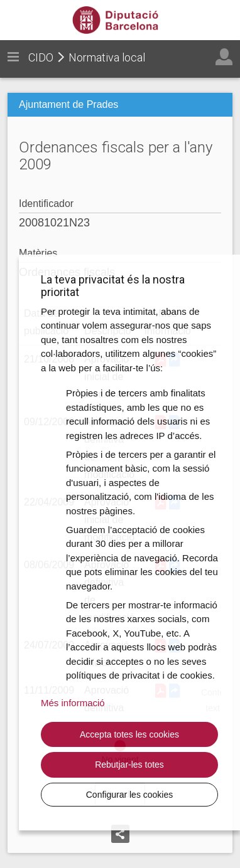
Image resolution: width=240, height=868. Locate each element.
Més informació (73, 703)
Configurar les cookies (130, 795)
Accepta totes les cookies (129, 734)
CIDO (41, 57)
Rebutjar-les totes (129, 765)
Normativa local (107, 57)
